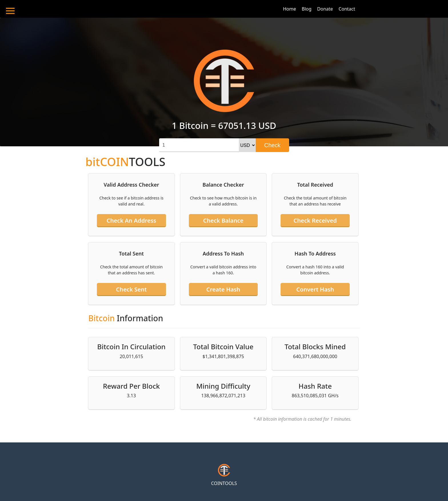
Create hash (223, 289)
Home (289, 9)
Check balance (223, 220)
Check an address (131, 220)
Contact (347, 9)
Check (272, 145)
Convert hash (315, 289)
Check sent (131, 289)
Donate (325, 9)
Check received (315, 220)
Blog (307, 9)
